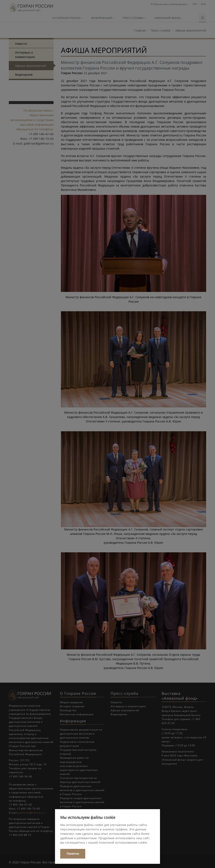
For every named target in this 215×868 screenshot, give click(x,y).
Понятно (73, 854)
